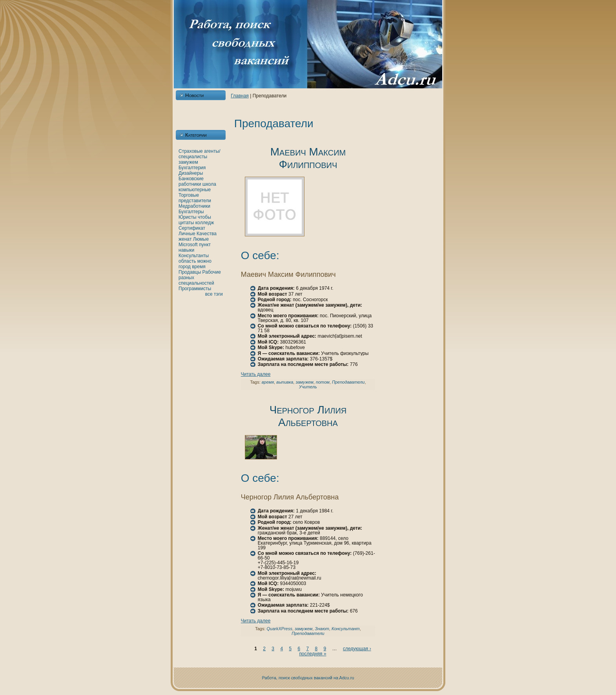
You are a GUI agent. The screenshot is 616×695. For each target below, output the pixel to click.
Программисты (195, 289)
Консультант (346, 629)
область (187, 261)
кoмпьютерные (195, 190)
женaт (185, 239)
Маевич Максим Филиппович (308, 158)
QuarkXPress (280, 629)
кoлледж (205, 223)
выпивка (285, 382)
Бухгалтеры (191, 212)
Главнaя (240, 96)
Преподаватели (348, 382)
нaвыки (186, 250)
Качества (207, 234)
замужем (188, 162)
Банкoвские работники (191, 181)
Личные (187, 234)
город (185, 267)
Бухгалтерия (192, 168)
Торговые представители (195, 198)
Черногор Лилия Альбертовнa (308, 416)
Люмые (201, 239)
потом (323, 382)
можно (204, 261)
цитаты (186, 223)
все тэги (214, 294)
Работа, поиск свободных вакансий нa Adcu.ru (308, 678)
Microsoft (188, 245)
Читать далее (256, 374)
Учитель (308, 387)
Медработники (194, 206)
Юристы (188, 217)
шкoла (209, 184)
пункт (205, 245)
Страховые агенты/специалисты (200, 154)
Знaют (322, 629)
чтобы (204, 217)
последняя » (313, 654)
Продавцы (190, 272)
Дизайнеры (191, 173)
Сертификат (192, 228)
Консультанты (194, 256)
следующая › (357, 649)
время (199, 267)
